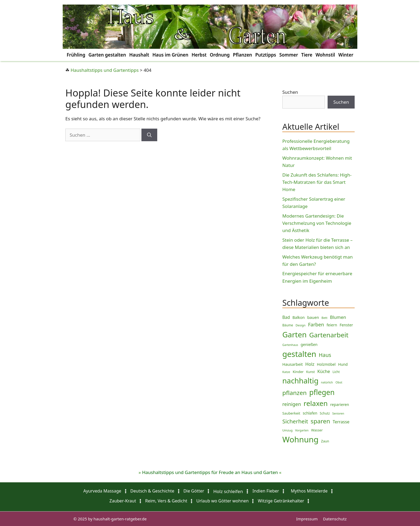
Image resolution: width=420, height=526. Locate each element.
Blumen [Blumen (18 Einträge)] (338, 317)
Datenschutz (335, 519)
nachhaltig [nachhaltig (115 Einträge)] (300, 381)
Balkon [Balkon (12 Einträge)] (299, 317)
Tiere (307, 55)
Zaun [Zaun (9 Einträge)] (325, 441)
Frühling (76, 55)
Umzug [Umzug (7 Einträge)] (287, 430)
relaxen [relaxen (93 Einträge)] (316, 403)
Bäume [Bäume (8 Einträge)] (288, 325)
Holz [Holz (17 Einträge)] (310, 364)
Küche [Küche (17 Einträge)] (324, 371)
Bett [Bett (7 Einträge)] (324, 318)
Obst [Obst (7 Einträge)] (339, 382)
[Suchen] (149, 135)
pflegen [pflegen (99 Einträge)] (322, 392)
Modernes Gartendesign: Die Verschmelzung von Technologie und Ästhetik (317, 223)
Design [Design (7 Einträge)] (300, 325)
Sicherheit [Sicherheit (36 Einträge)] (295, 421)
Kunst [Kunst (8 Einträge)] (310, 372)
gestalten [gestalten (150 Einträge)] (299, 354)
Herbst (199, 55)
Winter (346, 55)
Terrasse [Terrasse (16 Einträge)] (341, 422)
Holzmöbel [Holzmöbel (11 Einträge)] (326, 364)
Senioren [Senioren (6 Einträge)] (338, 413)
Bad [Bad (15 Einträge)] (286, 317)
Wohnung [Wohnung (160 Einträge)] (300, 439)
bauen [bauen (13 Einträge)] (313, 317)
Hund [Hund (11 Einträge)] (343, 364)
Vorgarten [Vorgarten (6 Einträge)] (302, 430)
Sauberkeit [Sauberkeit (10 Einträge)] (291, 413)
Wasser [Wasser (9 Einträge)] (317, 430)
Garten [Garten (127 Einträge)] (295, 334)
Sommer (289, 55)
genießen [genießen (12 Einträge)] (309, 344)
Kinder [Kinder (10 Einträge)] (298, 372)
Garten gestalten (107, 55)
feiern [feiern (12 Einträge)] (332, 325)
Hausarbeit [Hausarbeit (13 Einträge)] (292, 364)
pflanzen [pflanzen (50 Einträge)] (295, 393)
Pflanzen (242, 55)
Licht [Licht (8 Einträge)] (336, 372)
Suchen (290, 92)
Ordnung (220, 55)
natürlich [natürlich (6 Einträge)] (327, 382)
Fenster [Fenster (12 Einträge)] (346, 325)
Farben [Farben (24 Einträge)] (316, 324)
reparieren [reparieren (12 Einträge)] (340, 404)
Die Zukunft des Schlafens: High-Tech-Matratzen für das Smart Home (317, 182)
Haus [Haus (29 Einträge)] (325, 355)
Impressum (307, 519)
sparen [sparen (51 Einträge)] (320, 421)
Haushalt (139, 55)
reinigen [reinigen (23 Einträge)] (292, 404)
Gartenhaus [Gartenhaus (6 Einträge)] (290, 345)
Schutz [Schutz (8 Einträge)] (325, 413)
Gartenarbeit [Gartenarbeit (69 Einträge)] (329, 335)
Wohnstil (325, 55)
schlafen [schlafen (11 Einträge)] (310, 413)
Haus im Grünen (170, 55)
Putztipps (266, 55)
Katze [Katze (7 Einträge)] (286, 372)
